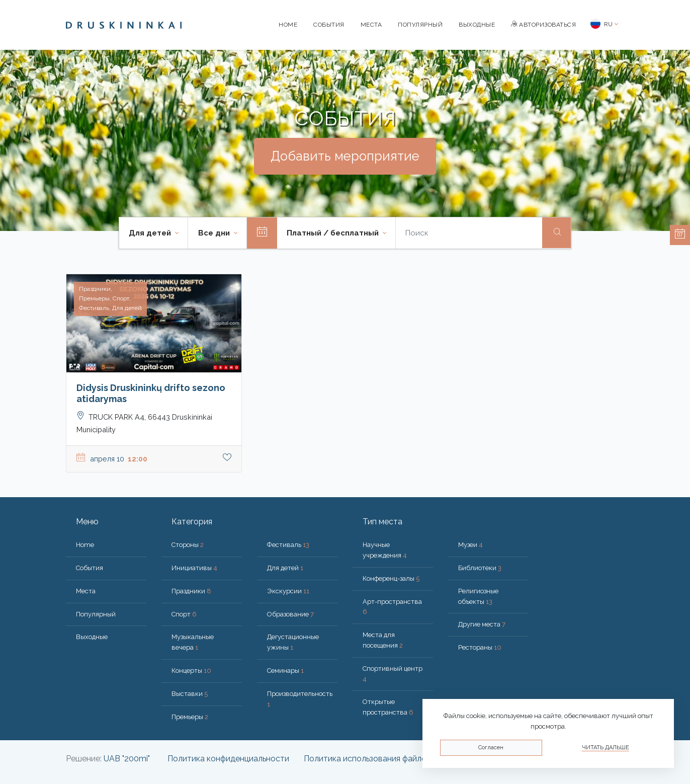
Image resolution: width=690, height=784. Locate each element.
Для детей (285, 568)
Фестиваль (288, 545)
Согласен (491, 748)
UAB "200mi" (127, 759)
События (329, 25)
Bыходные (477, 25)
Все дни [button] (215, 233)
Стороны (188, 545)
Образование (290, 614)
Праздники (191, 591)
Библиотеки (480, 568)
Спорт (184, 614)
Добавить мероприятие (345, 156)
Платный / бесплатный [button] (334, 233)
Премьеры (190, 717)
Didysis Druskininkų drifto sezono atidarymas (151, 393)
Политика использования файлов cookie (381, 759)
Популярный (420, 25)
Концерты (191, 671)
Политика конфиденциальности (228, 759)
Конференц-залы (391, 578)
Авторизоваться (543, 25)
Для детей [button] (151, 233)
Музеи (470, 545)
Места (371, 25)
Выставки (190, 694)
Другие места (482, 624)
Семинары (285, 671)
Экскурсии (288, 591)
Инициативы (194, 568)
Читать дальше (606, 748)
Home (288, 25)
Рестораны (480, 647)
